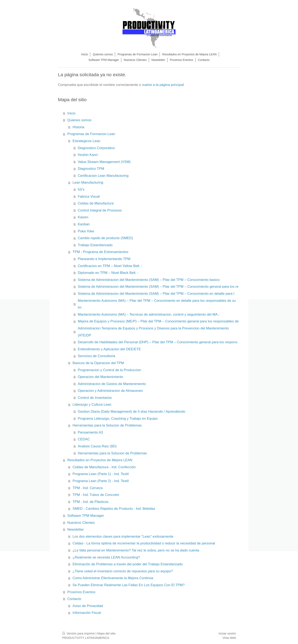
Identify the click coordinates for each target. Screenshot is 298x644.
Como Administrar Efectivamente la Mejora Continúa (113, 578)
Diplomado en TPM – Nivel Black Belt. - (108, 273)
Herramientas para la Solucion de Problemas (107, 425)
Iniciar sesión (227, 633)
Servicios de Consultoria (97, 356)
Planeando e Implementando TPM (104, 259)
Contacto (74, 599)
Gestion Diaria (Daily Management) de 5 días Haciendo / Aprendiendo (132, 412)
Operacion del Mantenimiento (100, 377)
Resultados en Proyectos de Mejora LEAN (100, 460)
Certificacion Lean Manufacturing (103, 176)
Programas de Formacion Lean (91, 134)
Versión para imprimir (79, 633)
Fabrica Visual (89, 197)
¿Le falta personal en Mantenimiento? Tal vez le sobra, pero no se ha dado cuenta (136, 550)
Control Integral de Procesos (100, 210)
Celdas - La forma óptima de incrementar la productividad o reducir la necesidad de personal (144, 543)
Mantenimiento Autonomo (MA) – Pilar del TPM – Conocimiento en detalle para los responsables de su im (157, 304)
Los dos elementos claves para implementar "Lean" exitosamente (123, 536)
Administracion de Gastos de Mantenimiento (112, 384)
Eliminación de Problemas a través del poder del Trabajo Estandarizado (128, 564)
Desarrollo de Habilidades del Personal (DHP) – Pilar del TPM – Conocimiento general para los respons (158, 342)
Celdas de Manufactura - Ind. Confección (104, 467)
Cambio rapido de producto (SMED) (105, 238)
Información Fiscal (87, 613)
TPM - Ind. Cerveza (88, 488)
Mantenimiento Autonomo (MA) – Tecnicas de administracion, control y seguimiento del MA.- (149, 314)
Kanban (84, 224)
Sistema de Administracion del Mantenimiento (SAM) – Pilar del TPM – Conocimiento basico (149, 280)
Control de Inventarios (95, 398)
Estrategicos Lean (87, 141)
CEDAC (84, 439)
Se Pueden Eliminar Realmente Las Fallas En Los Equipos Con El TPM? (129, 585)
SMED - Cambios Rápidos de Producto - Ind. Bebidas (114, 509)
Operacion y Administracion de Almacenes (110, 391)
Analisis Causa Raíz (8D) (97, 446)
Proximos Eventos (81, 592)
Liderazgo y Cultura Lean (92, 405)
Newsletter (75, 529)
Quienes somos (79, 120)
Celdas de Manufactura (96, 203)
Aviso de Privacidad (88, 606)
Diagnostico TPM (91, 169)
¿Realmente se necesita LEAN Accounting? (106, 557)
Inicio (71, 113)
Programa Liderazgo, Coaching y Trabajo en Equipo (118, 419)
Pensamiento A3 (90, 432)
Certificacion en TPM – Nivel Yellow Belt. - (110, 266)
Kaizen (83, 217)
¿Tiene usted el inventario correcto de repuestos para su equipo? (123, 571)
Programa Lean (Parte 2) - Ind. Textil (101, 481)
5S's (81, 190)
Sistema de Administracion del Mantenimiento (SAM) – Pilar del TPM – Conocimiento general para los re (158, 287)
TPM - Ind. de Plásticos (91, 502)
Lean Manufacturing (88, 182)
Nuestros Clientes (81, 523)
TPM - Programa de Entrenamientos (101, 252)
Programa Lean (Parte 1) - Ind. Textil (101, 474)
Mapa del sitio (106, 633)
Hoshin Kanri (88, 155)
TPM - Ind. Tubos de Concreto (96, 495)
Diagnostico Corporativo (96, 148)
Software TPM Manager (86, 516)
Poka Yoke (86, 231)
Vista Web (229, 638)
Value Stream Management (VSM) (104, 162)
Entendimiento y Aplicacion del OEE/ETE (109, 349)
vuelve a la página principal (163, 85)
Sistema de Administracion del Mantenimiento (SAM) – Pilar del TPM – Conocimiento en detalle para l (156, 294)
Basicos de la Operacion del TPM (98, 363)
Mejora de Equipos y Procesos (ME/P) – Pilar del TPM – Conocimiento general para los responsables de (158, 321)
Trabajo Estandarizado (95, 245)
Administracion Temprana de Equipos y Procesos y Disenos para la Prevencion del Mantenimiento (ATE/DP (153, 332)
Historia (79, 127)
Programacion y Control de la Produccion (109, 370)
